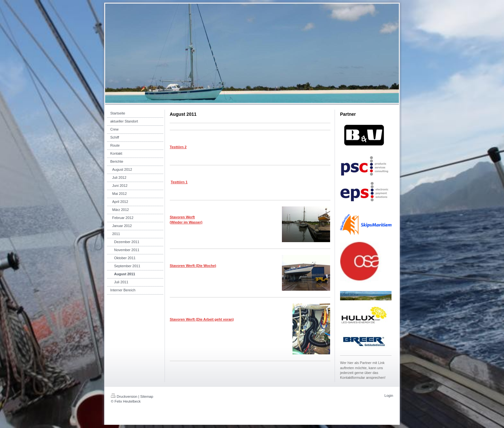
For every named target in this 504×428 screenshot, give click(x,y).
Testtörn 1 (179, 182)
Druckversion (124, 396)
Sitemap (147, 396)
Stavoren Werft (182, 217)
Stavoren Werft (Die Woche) (193, 266)
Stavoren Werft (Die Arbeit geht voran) (202, 319)
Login (389, 396)
